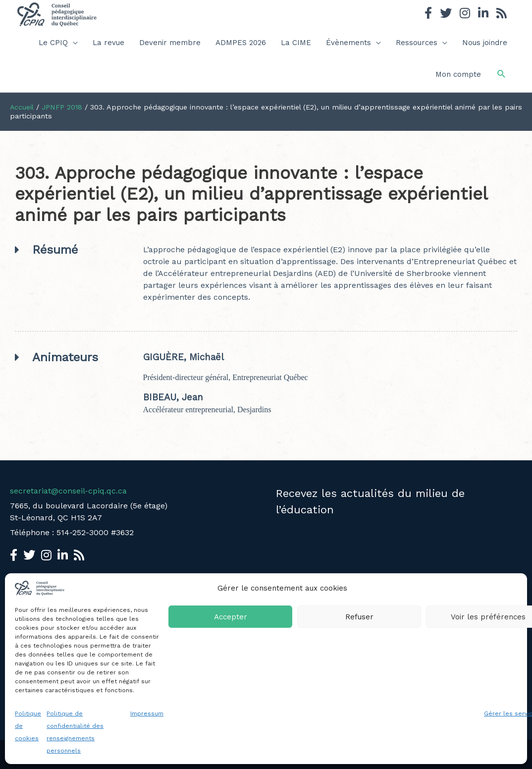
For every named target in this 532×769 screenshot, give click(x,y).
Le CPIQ (53, 43)
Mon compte (458, 74)
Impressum (147, 714)
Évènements (348, 43)
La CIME (296, 43)
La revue (108, 43)
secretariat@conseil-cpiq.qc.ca (68, 491)
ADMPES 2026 (241, 43)
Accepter (231, 617)
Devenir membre (170, 43)
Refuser (359, 617)
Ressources (417, 43)
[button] (502, 74)
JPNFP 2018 (62, 107)
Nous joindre (485, 43)
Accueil (22, 107)
